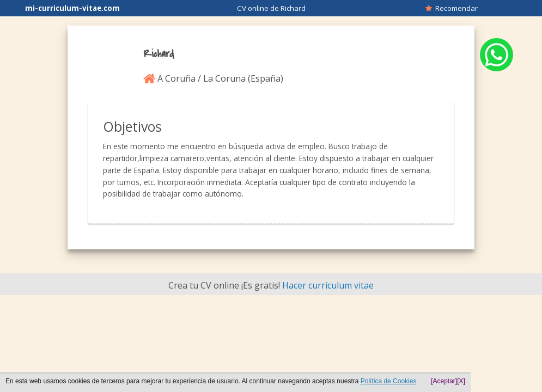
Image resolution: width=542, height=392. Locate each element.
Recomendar (452, 8)
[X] (461, 381)
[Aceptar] (444, 381)
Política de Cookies (389, 381)
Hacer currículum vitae (328, 285)
